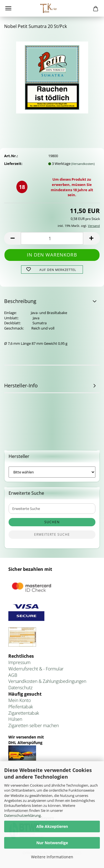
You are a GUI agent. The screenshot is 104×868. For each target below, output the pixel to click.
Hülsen (15, 719)
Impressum (19, 662)
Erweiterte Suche (52, 534)
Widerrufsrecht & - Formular (36, 669)
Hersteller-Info (21, 385)
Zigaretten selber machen (34, 726)
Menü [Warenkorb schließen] (8, 8)
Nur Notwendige (52, 843)
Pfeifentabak (21, 707)
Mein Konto (20, 700)
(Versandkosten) (83, 164)
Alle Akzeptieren (52, 826)
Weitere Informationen (52, 857)
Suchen (52, 522)
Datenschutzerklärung (22, 815)
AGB (13, 675)
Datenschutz (20, 688)
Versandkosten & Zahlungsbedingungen (47, 681)
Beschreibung (20, 301)
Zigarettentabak (24, 713)
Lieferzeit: (13, 164)
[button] (12, 238)
